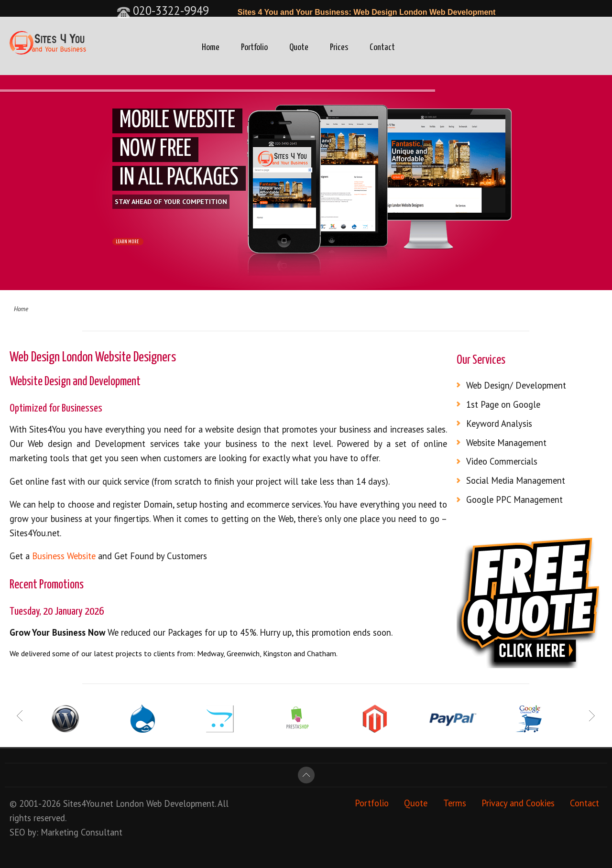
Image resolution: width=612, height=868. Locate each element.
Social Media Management (516, 480)
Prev (21, 716)
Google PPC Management (514, 499)
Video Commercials (502, 461)
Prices (339, 48)
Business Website (64, 556)
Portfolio (254, 48)
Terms (455, 803)
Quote (299, 48)
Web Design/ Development (516, 385)
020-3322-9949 (163, 11)
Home (211, 48)
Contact (382, 48)
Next (591, 716)
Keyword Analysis (499, 423)
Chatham (322, 653)
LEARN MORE (138, 244)
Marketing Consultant (82, 832)
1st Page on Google (503, 404)
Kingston (277, 653)
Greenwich (243, 653)
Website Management (506, 443)
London (130, 803)
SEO (17, 832)
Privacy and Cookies (518, 803)
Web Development (180, 803)
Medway (210, 653)
